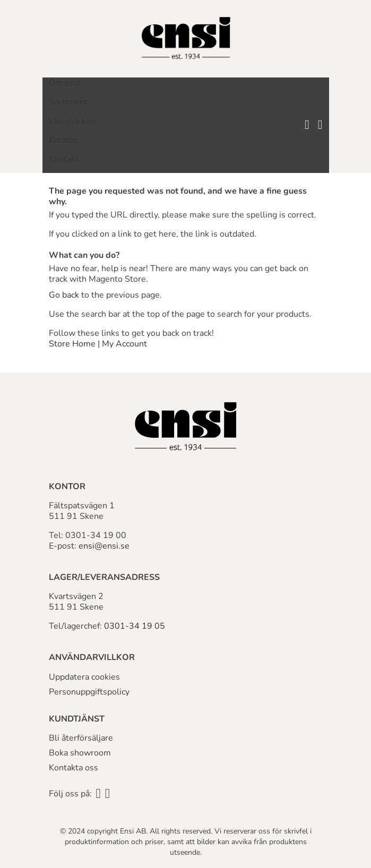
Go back (64, 295)
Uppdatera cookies (84, 677)
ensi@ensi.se (104, 546)
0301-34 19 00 (96, 535)
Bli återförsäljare (81, 738)
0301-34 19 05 (135, 626)
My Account (124, 344)
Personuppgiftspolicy (89, 692)
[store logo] (186, 39)
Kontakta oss (74, 768)
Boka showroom (80, 753)
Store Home (72, 344)
